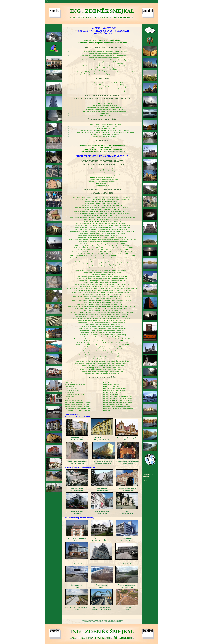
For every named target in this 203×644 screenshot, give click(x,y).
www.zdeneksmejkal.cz (117, 152)
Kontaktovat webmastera (115, 620)
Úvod (48, 2)
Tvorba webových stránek (100, 622)
